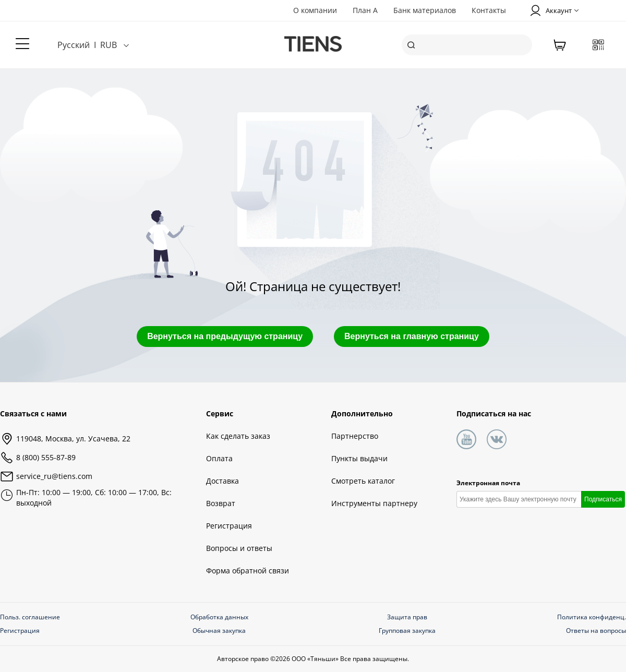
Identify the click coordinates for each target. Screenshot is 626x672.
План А (365, 10)
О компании (315, 10)
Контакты (489, 10)
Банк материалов (425, 10)
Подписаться (603, 499)
